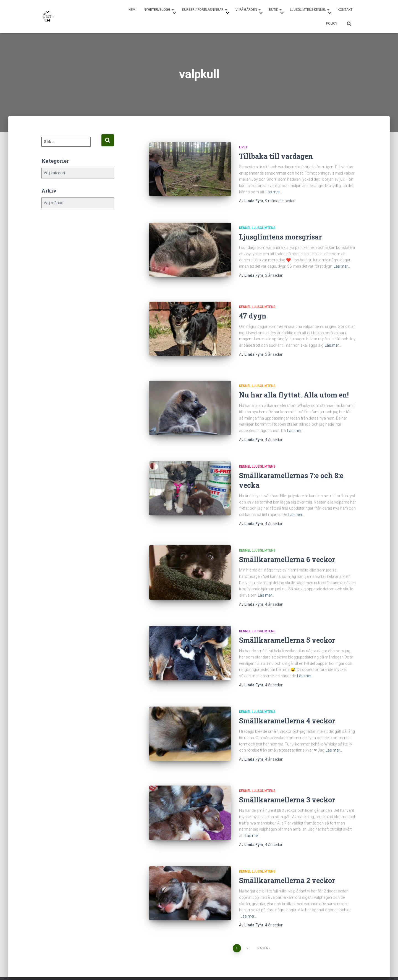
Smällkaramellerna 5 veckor (287, 631)
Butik (275, 10)
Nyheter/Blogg (159, 10)
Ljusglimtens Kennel (310, 10)
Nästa (263, 934)
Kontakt (345, 10)
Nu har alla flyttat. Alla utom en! (294, 386)
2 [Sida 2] (248, 934)
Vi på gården (248, 10)
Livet (243, 147)
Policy (332, 23)
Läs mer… (274, 192)
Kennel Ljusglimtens (257, 228)
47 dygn (253, 311)
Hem (132, 10)
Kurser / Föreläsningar (205, 10)
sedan (280, 201)
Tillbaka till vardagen (276, 156)
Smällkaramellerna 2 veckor (287, 867)
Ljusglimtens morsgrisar (280, 237)
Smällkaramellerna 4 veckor (287, 712)
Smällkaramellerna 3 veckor (287, 786)
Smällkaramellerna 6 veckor (287, 550)
